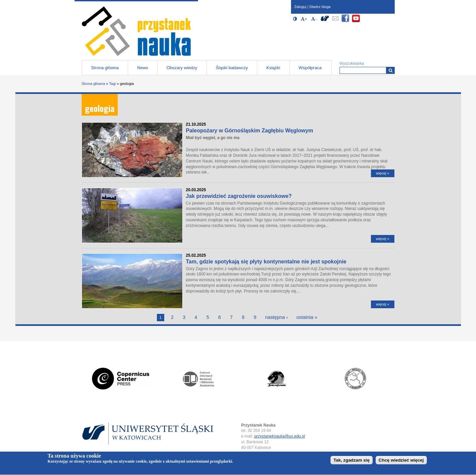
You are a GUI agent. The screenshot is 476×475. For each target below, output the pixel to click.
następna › (277, 317)
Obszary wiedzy (182, 68)
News (143, 68)
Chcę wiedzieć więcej (401, 461)
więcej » (383, 173)
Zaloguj (300, 7)
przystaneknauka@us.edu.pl (280, 436)
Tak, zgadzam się (352, 461)
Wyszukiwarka (352, 64)
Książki (273, 68)
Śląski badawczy (232, 68)
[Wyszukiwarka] (391, 70)
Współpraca (310, 68)
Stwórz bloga (320, 7)
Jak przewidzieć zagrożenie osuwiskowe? (239, 196)
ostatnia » (307, 317)
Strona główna (105, 68)
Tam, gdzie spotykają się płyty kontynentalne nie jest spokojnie (266, 262)
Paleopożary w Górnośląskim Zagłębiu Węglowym (250, 131)
